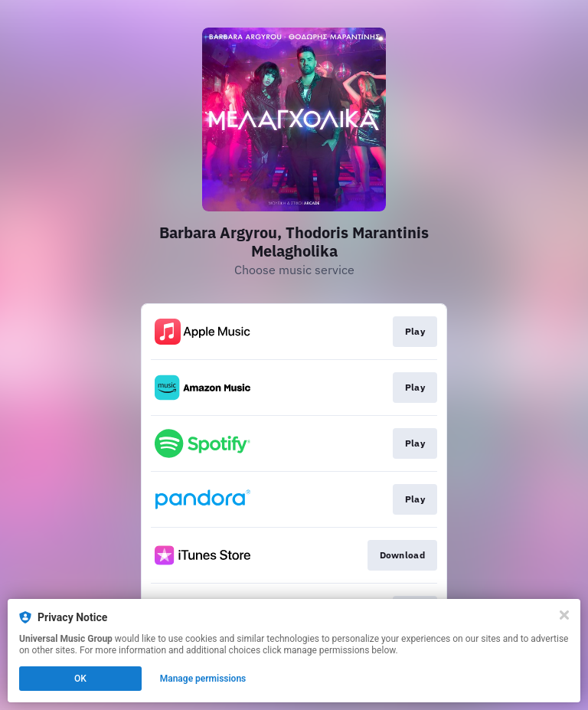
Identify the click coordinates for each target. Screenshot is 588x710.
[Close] (564, 615)
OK (80, 679)
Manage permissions (203, 679)
